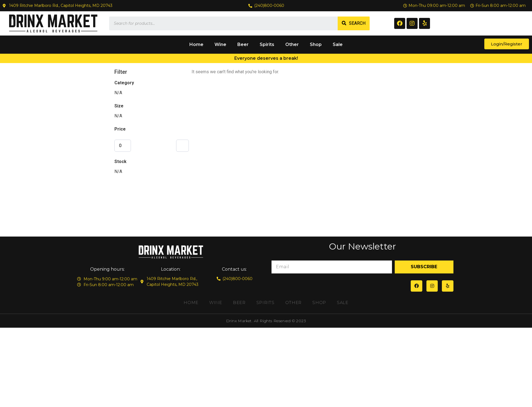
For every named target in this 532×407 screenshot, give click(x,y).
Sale (338, 44)
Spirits (267, 44)
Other (292, 44)
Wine (220, 44)
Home (196, 44)
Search (357, 23)
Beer (243, 44)
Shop (316, 44)
